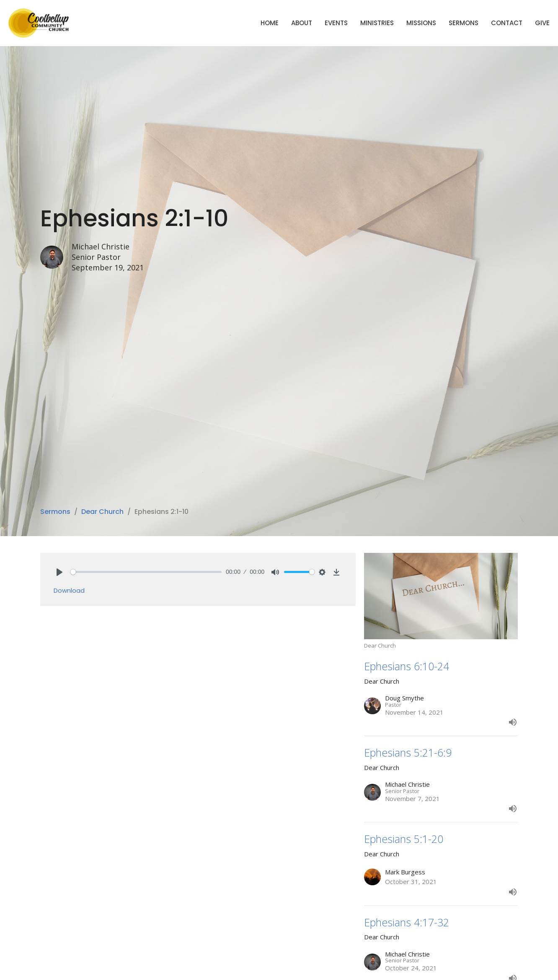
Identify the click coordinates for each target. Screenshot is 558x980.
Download (69, 590)
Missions (421, 23)
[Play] (59, 572)
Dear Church (102, 512)
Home (270, 23)
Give (542, 23)
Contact (507, 23)
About (302, 23)
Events (336, 23)
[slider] (146, 572)
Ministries (377, 23)
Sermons (464, 23)
